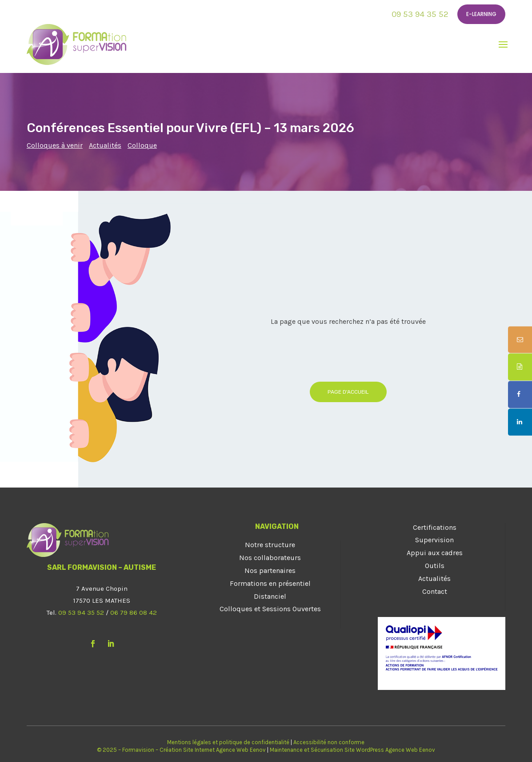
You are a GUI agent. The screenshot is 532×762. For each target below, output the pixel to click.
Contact (435, 591)
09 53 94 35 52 (420, 14)
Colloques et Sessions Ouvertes (270, 609)
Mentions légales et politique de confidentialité (228, 742)
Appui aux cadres (435, 553)
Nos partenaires (270, 570)
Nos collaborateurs (270, 558)
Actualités (105, 145)
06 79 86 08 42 (134, 613)
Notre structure (270, 545)
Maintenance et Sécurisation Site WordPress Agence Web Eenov (352, 750)
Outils (435, 566)
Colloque (142, 145)
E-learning (481, 14)
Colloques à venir (55, 145)
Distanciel (270, 596)
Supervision (434, 540)
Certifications (435, 527)
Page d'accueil (348, 392)
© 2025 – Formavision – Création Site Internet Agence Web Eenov (181, 750)
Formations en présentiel (270, 583)
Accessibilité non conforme (329, 742)
